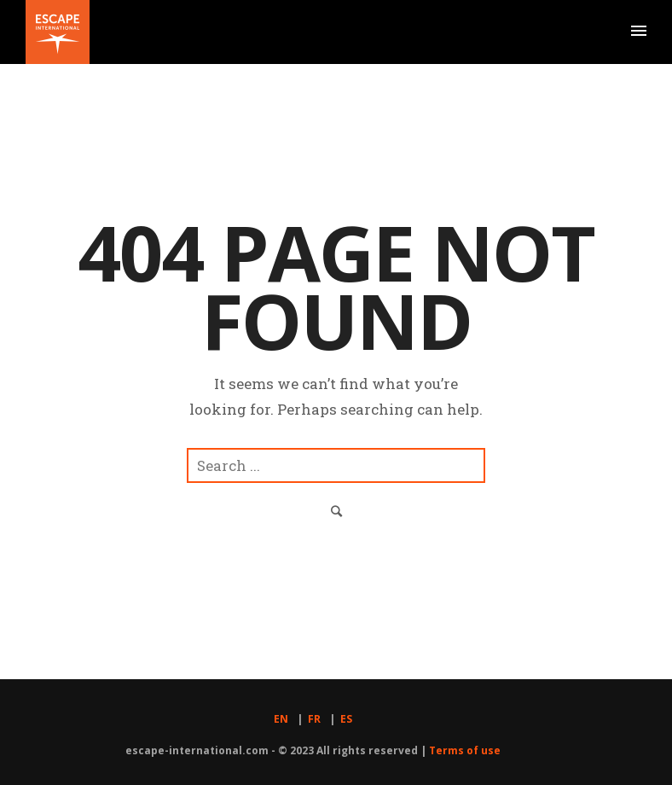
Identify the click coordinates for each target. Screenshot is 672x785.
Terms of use (465, 750)
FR (314, 719)
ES (346, 719)
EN (281, 719)
